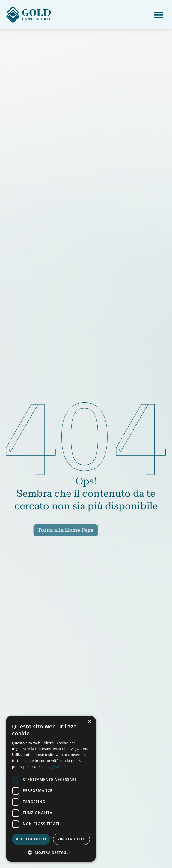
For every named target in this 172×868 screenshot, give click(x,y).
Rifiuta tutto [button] (71, 839)
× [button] (89, 722)
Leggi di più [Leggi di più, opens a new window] (56, 767)
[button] (158, 15)
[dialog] (51, 789)
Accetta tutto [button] (31, 839)
